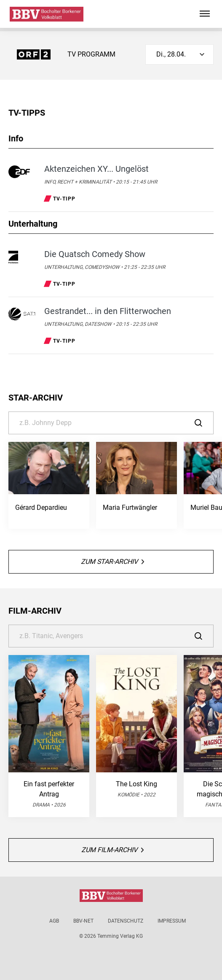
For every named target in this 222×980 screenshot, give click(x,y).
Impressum (172, 921)
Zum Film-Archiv (112, 850)
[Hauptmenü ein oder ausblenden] (205, 14)
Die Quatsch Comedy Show (95, 254)
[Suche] (111, 423)
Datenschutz (126, 921)
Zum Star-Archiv (112, 562)
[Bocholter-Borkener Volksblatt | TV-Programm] (47, 14)
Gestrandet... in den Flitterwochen (108, 311)
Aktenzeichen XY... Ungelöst (96, 169)
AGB (54, 921)
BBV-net (83, 921)
